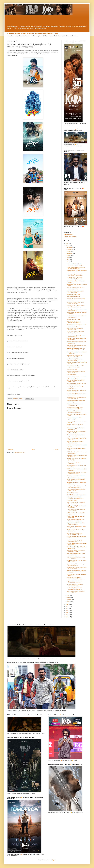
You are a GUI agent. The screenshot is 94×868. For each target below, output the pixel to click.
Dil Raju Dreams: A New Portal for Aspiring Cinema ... (75, 442)
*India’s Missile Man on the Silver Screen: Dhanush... (75, 405)
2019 (67, 615)
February (69, 599)
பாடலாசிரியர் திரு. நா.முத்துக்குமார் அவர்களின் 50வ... (76, 336)
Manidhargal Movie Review (73, 297)
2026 (67, 243)
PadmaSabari (69, 234)
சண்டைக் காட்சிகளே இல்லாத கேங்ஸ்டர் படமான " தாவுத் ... (75, 264)
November (70, 249)
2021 (67, 610)
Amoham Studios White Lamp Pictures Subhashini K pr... (76, 394)
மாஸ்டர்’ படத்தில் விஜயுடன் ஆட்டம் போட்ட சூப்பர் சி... (76, 288)
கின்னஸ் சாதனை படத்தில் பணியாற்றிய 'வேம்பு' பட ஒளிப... (77, 271)
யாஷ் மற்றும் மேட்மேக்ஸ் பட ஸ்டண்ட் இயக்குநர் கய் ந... (77, 310)
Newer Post (10, 450)
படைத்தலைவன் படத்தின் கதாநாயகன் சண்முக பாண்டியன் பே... (76, 487)
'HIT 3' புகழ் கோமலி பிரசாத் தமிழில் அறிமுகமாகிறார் (76, 510)
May (68, 262)
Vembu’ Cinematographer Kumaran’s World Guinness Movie (76, 268)
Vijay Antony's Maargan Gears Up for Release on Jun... (76, 554)
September (70, 254)
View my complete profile (70, 237)
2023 (67, 606)
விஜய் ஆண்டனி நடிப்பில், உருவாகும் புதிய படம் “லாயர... (76, 432)
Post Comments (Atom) (19, 452)
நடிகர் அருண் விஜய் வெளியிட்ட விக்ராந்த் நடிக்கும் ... (75, 359)
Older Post (56, 450)
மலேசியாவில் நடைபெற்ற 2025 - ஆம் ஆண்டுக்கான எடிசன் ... (76, 384)
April (68, 595)
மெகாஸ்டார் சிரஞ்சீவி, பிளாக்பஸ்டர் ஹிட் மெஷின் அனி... (76, 476)
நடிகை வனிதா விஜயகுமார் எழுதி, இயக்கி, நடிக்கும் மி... (75, 332)
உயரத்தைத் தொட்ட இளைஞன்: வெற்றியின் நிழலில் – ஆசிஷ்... (75, 278)
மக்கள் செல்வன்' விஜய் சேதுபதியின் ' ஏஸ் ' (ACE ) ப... (76, 480)
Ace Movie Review (71, 375)
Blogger (53, 860)
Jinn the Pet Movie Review (73, 319)
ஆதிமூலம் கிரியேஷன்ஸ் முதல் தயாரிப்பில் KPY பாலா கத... (75, 534)
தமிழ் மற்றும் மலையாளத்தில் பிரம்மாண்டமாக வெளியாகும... (75, 498)
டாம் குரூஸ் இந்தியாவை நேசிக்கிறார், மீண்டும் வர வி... (76, 490)
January (69, 602)
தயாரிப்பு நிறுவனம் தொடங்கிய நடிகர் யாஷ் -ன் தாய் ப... (76, 391)
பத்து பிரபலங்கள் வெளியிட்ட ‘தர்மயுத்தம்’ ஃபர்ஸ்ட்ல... (74, 582)
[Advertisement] (47, 20)
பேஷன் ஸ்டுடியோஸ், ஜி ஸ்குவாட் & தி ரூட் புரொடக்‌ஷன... (77, 568)
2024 (67, 604)
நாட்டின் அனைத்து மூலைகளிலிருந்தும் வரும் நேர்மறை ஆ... (77, 398)
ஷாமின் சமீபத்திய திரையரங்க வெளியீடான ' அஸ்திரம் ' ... (74, 588)
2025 (67, 245)
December (70, 247)
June (68, 260)
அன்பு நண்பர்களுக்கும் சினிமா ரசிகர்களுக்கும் (75, 418)
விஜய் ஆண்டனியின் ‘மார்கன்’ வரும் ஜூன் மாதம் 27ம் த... (76, 551)
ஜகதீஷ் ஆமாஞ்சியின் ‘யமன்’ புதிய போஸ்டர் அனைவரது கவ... (76, 520)
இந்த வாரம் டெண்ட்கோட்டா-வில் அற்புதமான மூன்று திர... (75, 366)
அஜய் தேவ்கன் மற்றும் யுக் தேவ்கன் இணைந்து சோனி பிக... (76, 503)
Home (33, 450)
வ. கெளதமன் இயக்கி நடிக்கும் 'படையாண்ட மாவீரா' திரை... (75, 275)
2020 (67, 613)
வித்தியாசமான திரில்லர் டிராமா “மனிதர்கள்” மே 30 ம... (75, 356)
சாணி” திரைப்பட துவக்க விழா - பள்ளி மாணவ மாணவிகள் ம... (76, 473)
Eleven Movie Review (72, 500)
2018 (67, 617)
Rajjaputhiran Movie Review (74, 295)
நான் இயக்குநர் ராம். (72, 369)
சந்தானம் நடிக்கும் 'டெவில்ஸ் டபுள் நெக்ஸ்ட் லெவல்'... (76, 565)
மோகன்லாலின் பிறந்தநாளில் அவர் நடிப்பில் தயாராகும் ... (76, 435)
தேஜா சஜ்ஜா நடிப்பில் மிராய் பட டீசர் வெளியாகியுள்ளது (76, 325)
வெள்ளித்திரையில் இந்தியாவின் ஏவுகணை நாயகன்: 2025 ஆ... (75, 408)
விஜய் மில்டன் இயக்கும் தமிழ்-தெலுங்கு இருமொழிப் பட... (75, 541)
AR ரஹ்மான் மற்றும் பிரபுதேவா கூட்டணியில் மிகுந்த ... (75, 585)
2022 (67, 608)
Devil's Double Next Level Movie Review (77, 495)
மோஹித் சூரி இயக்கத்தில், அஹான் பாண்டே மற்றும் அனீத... (76, 306)
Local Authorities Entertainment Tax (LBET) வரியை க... (75, 292)
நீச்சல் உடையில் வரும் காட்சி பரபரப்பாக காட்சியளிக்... (74, 412)
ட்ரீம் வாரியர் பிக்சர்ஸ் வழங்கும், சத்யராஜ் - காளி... (75, 329)
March (69, 597)
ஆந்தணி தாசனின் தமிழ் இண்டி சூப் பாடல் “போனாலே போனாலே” (76, 349)
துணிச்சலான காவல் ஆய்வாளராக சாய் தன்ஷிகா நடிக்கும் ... (76, 377)
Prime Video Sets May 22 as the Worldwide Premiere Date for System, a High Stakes (32, 33)
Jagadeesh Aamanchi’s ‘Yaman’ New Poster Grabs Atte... (76, 524)
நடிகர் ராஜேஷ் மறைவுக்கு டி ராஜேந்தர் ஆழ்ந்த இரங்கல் (76, 316)
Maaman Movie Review (73, 493)
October (69, 251)
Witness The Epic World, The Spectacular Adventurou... (74, 322)
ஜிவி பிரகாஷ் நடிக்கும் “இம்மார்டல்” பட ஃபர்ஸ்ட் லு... (76, 592)
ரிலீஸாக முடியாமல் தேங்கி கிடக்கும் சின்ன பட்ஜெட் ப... (76, 372)
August (69, 256)
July (68, 258)
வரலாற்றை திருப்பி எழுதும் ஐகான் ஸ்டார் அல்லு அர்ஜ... (75, 303)
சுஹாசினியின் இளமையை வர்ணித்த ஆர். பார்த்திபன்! (76, 558)
